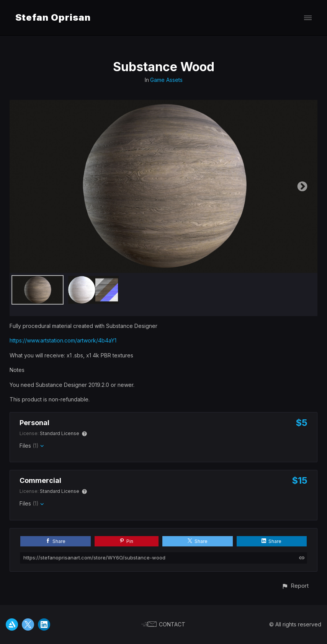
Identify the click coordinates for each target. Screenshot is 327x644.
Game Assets (166, 80)
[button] (295, 586)
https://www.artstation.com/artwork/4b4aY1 (63, 340)
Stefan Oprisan (53, 17)
